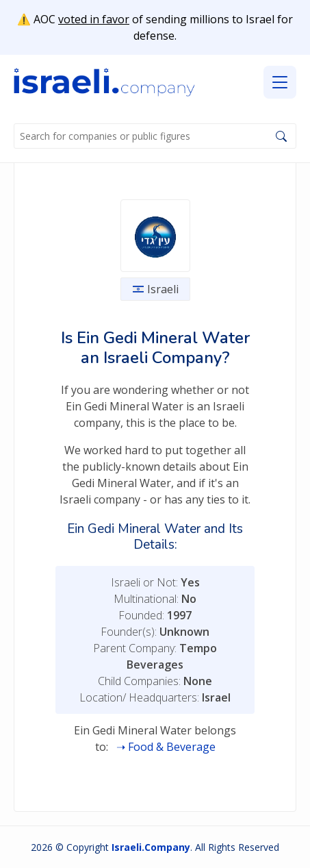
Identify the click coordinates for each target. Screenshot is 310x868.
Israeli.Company (151, 847)
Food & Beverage (172, 747)
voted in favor (94, 19)
